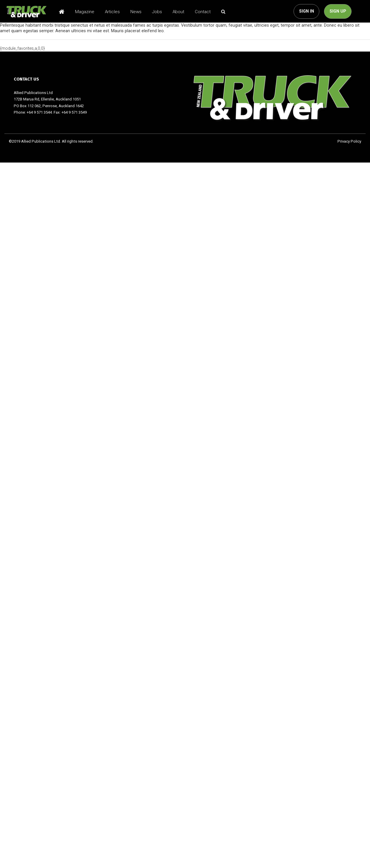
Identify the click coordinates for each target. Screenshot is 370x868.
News (136, 12)
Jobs (157, 12)
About (178, 12)
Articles (112, 12)
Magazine (85, 12)
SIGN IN (307, 11)
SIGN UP (338, 11)
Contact (203, 12)
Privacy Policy (349, 141)
